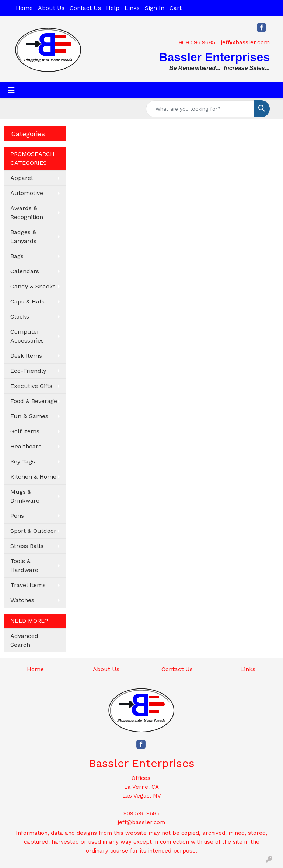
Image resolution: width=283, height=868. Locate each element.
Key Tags (23, 461)
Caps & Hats (27, 301)
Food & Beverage (34, 401)
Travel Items (28, 585)
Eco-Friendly (28, 371)
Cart (176, 8)
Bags (17, 256)
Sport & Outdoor (33, 531)
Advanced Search (24, 640)
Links (132, 8)
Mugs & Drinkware (25, 496)
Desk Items (26, 356)
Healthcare (26, 446)
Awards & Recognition (27, 213)
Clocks (20, 317)
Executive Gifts (31, 386)
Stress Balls (27, 546)
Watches (22, 600)
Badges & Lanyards (23, 237)
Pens (17, 516)
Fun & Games (29, 416)
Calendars (25, 271)
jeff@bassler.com (245, 42)
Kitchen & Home (33, 477)
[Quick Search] (200, 109)
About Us (51, 8)
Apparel (22, 178)
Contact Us (85, 8)
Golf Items (25, 431)
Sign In (155, 8)
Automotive (27, 193)
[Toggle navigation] (11, 90)
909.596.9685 (197, 42)
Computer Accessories (27, 336)
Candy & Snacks (33, 286)
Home (24, 8)
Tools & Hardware (24, 565)
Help (113, 8)
